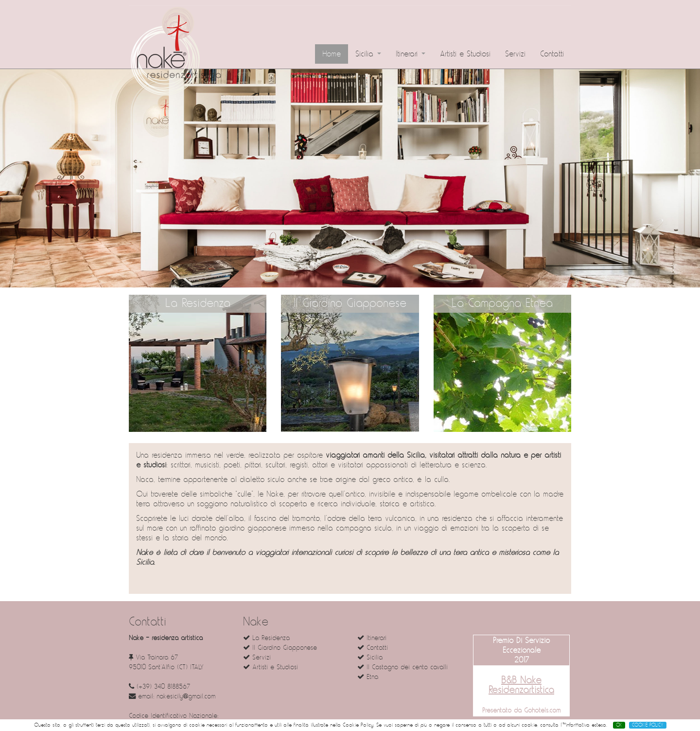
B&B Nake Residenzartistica (521, 685)
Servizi (515, 54)
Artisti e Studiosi (465, 54)
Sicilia (368, 54)
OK (619, 725)
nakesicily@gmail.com (186, 696)
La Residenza (198, 303)
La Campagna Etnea (502, 303)
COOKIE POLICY (648, 725)
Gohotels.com (541, 711)
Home (332, 54)
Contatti (552, 54)
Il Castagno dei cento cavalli (402, 667)
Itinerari (411, 54)
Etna (368, 677)
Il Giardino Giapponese (350, 303)
